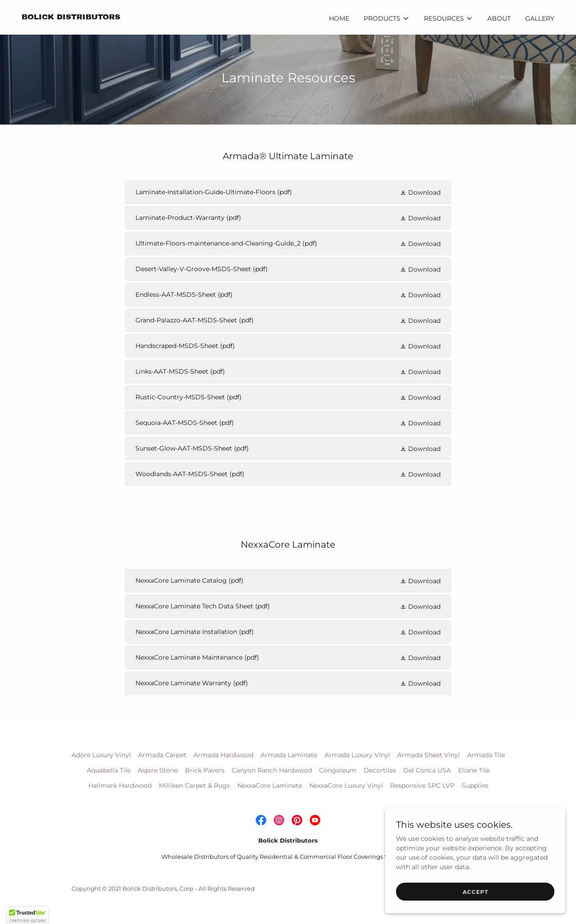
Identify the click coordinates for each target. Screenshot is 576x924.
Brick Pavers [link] (205, 770)
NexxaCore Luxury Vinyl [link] (346, 786)
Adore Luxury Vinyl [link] (101, 755)
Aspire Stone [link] (158, 770)
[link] (71, 17)
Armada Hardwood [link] (223, 755)
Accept (475, 904)
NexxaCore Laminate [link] (270, 786)
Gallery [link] (540, 18)
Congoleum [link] (338, 770)
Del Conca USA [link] (427, 770)
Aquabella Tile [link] (109, 770)
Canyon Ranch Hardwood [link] (272, 770)
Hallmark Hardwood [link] (120, 786)
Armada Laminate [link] (289, 755)
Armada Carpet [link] (162, 755)
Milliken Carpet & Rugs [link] (194, 786)
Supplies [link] (475, 786)
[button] (387, 18)
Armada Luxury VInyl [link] (357, 755)
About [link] (499, 18)
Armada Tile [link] (486, 755)
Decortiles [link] (380, 770)
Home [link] (339, 18)
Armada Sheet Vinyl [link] (429, 755)
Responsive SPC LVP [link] (422, 786)
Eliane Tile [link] (474, 770)
